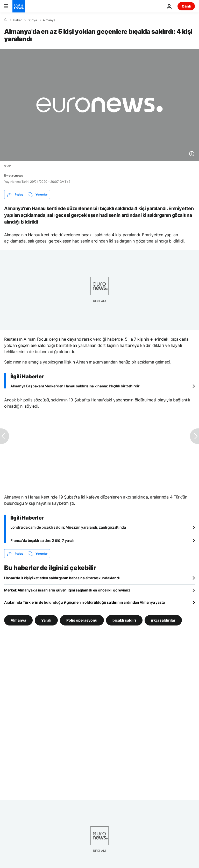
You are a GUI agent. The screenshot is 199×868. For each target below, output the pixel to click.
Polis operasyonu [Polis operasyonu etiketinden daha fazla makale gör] (82, 620)
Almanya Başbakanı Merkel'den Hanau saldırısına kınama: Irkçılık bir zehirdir (75, 386)
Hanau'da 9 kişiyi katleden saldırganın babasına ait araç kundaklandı (62, 578)
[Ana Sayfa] (6, 20)
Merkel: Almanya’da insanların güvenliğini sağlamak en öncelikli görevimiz (67, 590)
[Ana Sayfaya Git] (19, 6)
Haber (17, 20)
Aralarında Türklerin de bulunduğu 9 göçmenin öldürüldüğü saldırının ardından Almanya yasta (84, 602)
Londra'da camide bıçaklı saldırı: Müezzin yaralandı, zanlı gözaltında (68, 527)
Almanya (49, 20)
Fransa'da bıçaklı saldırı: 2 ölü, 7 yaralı (42, 540)
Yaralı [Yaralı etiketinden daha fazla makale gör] (46, 620)
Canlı (186, 6)
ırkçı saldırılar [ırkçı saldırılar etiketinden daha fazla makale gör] (163, 620)
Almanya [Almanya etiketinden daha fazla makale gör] (18, 620)
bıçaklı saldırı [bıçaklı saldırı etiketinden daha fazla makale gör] (124, 620)
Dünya (32, 20)
